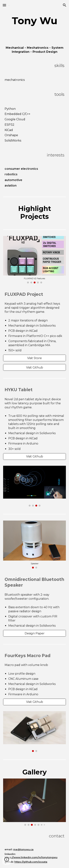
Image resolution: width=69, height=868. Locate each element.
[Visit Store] (34, 358)
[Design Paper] (34, 633)
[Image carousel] (34, 260)
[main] (34, 21)
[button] (4, 5)
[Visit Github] (34, 367)
